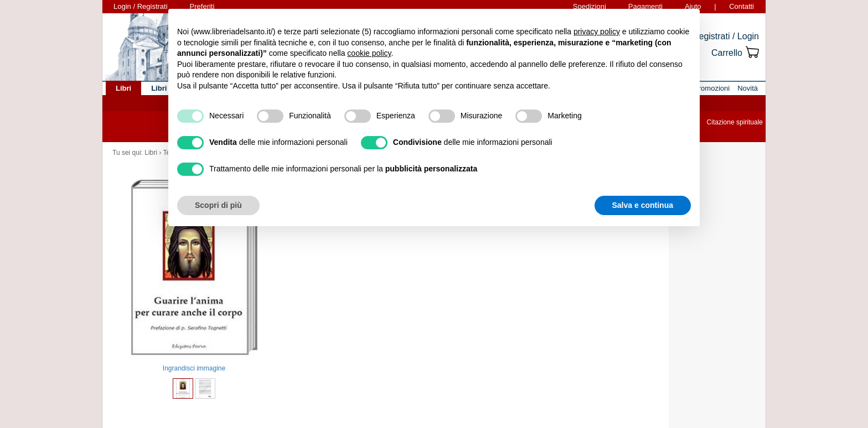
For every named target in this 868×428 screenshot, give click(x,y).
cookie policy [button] (369, 53)
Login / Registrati (141, 6)
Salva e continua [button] (643, 205)
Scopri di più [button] (218, 205)
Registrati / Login (726, 36)
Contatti (742, 6)
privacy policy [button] (597, 32)
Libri (151, 153)
